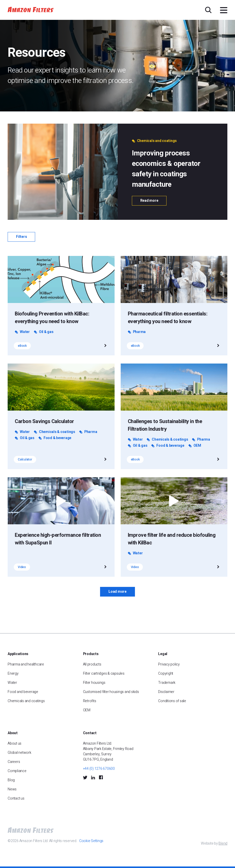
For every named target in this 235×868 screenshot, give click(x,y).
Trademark (167, 683)
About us (15, 743)
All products (92, 664)
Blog (11, 780)
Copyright (166, 674)
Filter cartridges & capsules (104, 674)
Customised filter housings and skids (111, 692)
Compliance (17, 771)
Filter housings (94, 683)
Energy (13, 674)
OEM (87, 710)
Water (12, 683)
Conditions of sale (172, 701)
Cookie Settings (91, 841)
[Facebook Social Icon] (101, 777)
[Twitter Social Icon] (85, 777)
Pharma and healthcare (26, 664)
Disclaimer (166, 692)
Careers (14, 762)
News (12, 789)
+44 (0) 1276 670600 (99, 769)
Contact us (16, 798)
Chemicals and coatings (26, 701)
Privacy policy (169, 664)
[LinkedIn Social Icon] (93, 777)
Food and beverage (23, 692)
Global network (19, 753)
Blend (223, 843)
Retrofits (90, 701)
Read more (149, 201)
